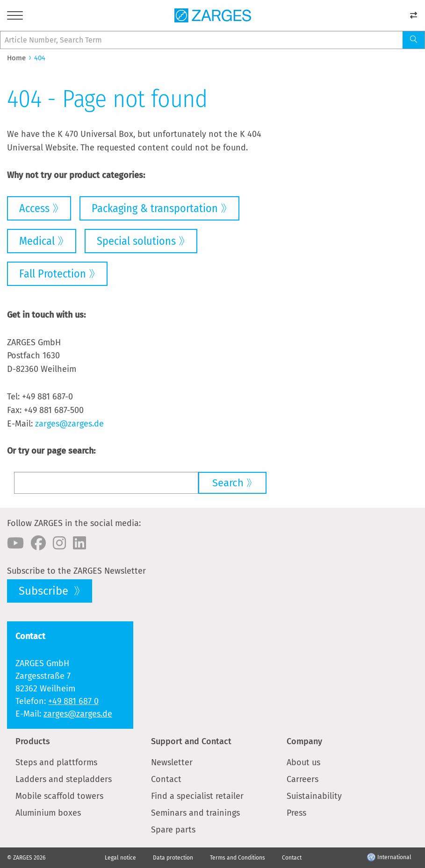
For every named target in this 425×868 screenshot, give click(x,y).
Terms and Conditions (238, 858)
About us (303, 762)
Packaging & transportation (155, 208)
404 (40, 58)
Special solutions (136, 241)
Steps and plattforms (56, 762)
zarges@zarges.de (69, 424)
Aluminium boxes (48, 813)
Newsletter (172, 762)
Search (228, 483)
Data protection (173, 858)
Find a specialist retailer (197, 796)
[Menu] (15, 17)
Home (16, 58)
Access (34, 208)
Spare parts (173, 830)
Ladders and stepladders (64, 779)
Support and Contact (191, 741)
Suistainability (314, 796)
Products (33, 741)
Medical (37, 241)
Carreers (303, 779)
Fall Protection (53, 274)
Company (304, 741)
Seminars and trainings (195, 813)
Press (296, 813)
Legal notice (120, 858)
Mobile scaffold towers (59, 796)
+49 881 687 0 (73, 701)
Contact (166, 779)
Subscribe (45, 591)
